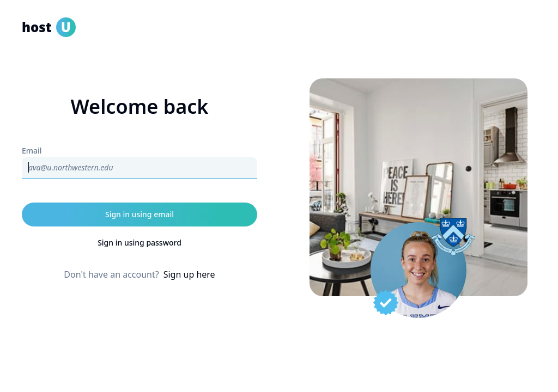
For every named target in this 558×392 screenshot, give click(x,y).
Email (32, 151)
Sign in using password (139, 243)
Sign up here (189, 274)
